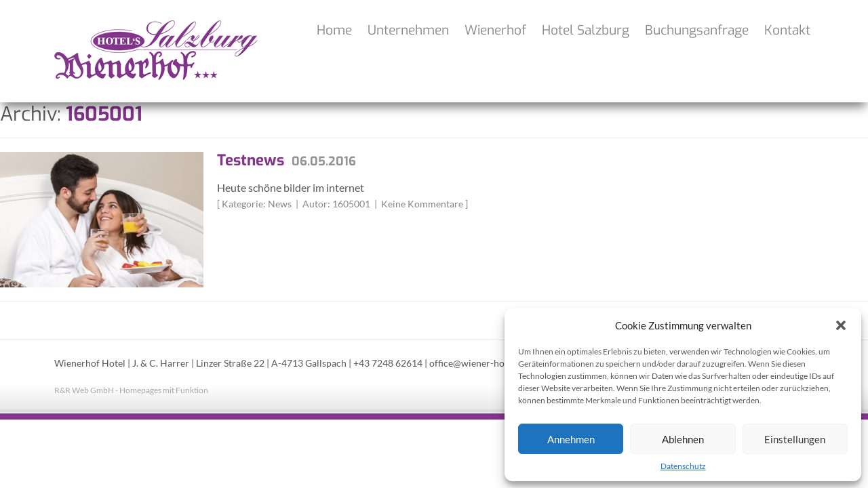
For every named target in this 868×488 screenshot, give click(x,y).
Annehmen (571, 439)
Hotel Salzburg (586, 30)
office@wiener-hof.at (473, 363)
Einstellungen (795, 439)
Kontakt (787, 30)
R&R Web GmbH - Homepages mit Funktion (131, 390)
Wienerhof (495, 30)
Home (334, 30)
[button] (841, 325)
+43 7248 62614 (388, 363)
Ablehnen (683, 439)
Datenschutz (683, 466)
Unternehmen (408, 30)
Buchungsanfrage (697, 30)
